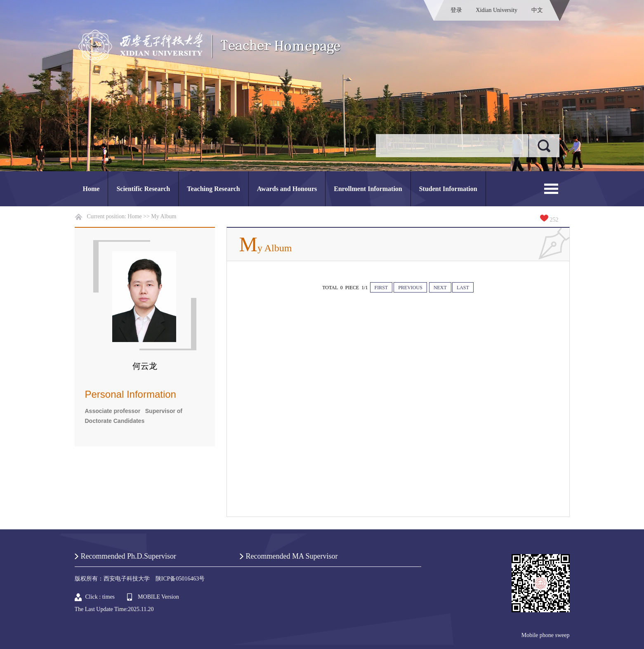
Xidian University (497, 10)
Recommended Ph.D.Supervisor (129, 556)
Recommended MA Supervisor (292, 556)
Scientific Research (143, 189)
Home (91, 189)
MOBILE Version (158, 597)
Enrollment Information (368, 189)
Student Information (448, 189)
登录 (456, 10)
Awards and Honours (287, 189)
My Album (164, 216)
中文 (537, 10)
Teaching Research (213, 189)
